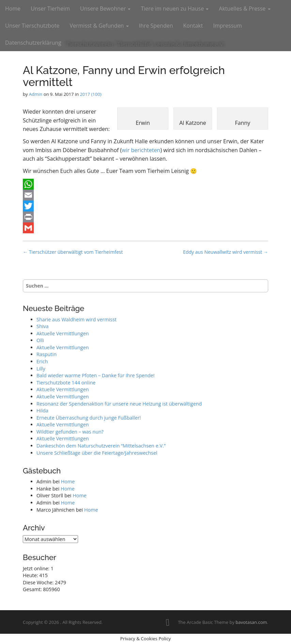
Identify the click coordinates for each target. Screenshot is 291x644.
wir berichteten (141, 150)
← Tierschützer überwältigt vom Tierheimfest (73, 252)
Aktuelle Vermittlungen (63, 333)
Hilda (42, 411)
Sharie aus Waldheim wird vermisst (76, 319)
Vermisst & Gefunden (99, 26)
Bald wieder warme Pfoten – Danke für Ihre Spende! (96, 375)
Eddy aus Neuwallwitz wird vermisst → (226, 252)
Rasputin (47, 354)
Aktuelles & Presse (244, 9)
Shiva (43, 326)
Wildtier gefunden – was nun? (70, 432)
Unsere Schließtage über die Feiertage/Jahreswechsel (97, 453)
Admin (36, 94)
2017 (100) (90, 94)
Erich (42, 361)
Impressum (227, 26)
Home (13, 9)
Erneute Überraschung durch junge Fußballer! (89, 418)
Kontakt (193, 26)
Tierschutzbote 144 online (66, 383)
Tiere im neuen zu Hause (175, 9)
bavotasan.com (251, 622)
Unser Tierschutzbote (32, 26)
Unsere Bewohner (105, 9)
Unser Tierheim (50, 9)
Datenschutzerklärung (33, 43)
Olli (40, 340)
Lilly (41, 369)
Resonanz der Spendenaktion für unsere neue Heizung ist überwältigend (119, 404)
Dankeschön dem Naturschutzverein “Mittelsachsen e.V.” (101, 446)
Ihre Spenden (156, 26)
